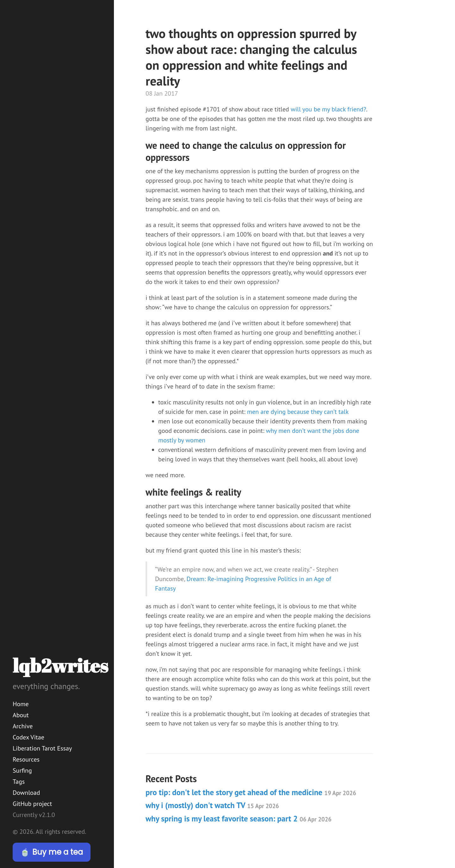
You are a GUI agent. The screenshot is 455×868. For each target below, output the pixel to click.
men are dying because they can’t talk (298, 412)
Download (26, 793)
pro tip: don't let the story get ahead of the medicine (251, 792)
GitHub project (32, 804)
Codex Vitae (28, 737)
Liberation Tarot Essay (42, 748)
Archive (23, 726)
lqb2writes (60, 665)
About (21, 715)
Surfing (22, 770)
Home (21, 704)
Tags (19, 782)
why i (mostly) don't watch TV (212, 805)
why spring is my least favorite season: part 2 (239, 819)
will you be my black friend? (328, 109)
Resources (26, 759)
